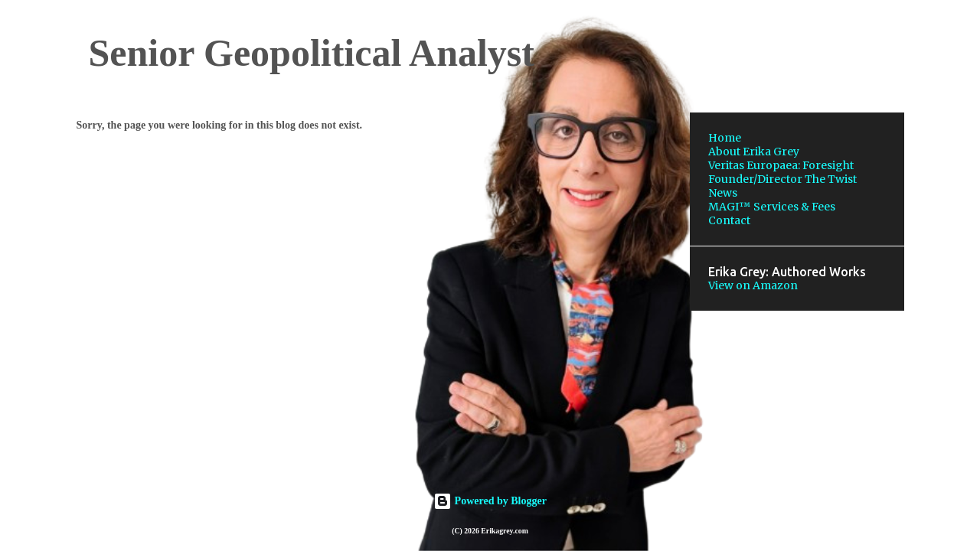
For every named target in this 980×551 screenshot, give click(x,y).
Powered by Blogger (490, 501)
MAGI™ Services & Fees (772, 207)
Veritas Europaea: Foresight (781, 165)
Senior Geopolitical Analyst (312, 53)
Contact (729, 220)
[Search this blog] (824, 49)
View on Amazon (753, 285)
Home (725, 138)
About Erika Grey (754, 152)
